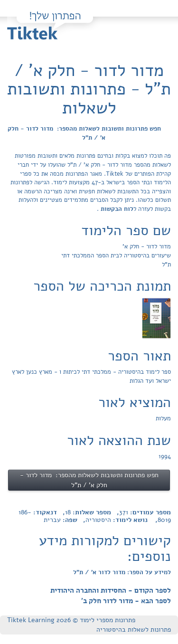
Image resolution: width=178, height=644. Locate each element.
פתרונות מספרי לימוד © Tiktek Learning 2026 (71, 620)
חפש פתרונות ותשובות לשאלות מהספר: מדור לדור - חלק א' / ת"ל (84, 133)
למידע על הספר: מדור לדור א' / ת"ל (122, 572)
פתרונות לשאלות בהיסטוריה (134, 630)
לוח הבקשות (116, 209)
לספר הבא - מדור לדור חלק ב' (126, 601)
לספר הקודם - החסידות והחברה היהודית (111, 590)
